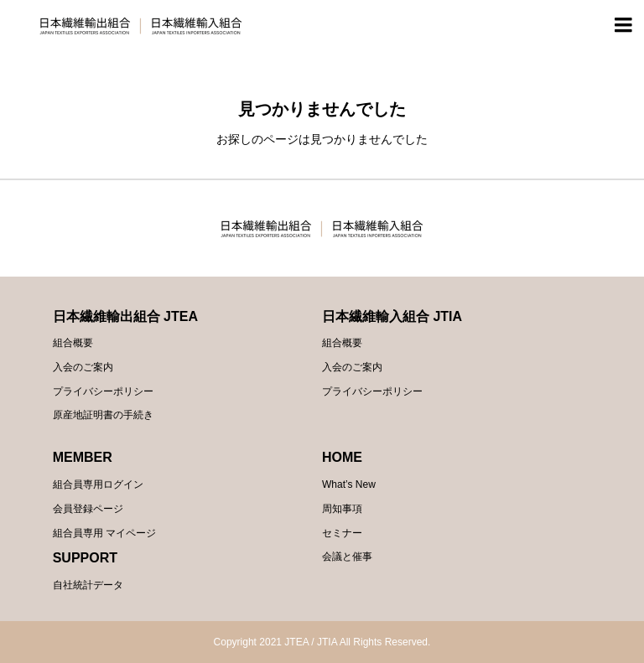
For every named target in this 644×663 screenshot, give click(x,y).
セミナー (342, 533)
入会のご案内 (83, 367)
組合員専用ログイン (98, 484)
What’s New (349, 484)
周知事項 (342, 509)
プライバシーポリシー (103, 391)
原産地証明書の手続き (103, 415)
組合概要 (73, 343)
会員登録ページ (88, 509)
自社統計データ (88, 585)
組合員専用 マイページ (104, 533)
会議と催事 (347, 557)
